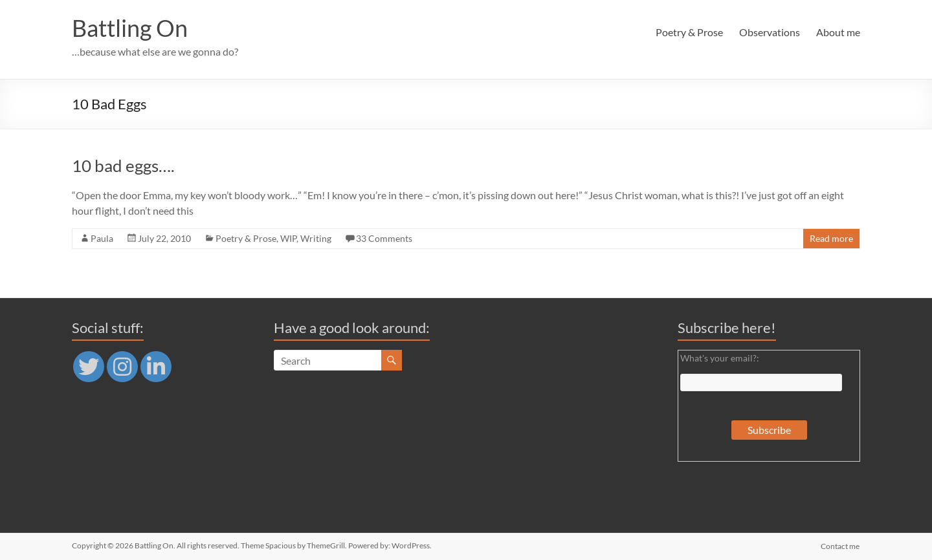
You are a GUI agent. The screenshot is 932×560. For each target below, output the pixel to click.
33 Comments (384, 238)
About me (838, 32)
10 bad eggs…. (123, 166)
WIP (288, 238)
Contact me (841, 545)
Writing (316, 238)
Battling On (130, 28)
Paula (102, 238)
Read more (831, 238)
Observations (770, 32)
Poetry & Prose (689, 32)
